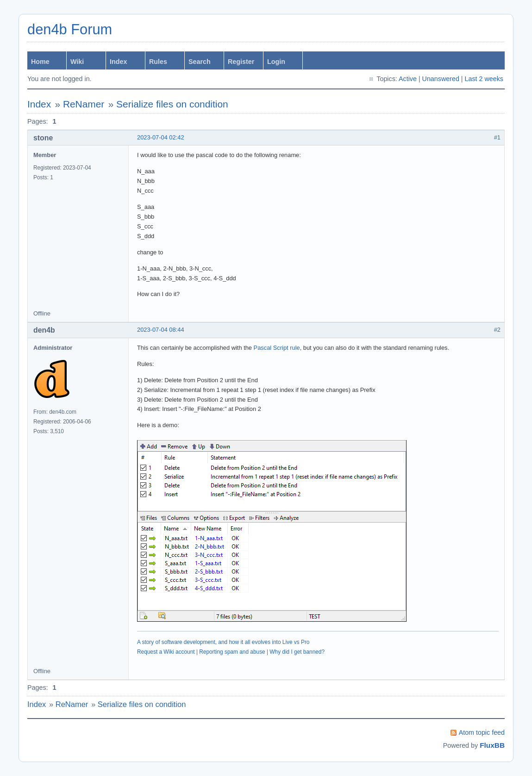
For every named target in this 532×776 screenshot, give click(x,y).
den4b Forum (70, 29)
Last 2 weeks (484, 79)
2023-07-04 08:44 (161, 330)
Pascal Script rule (277, 348)
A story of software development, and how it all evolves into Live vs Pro (223, 642)
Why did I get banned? (297, 652)
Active (408, 79)
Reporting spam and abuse (232, 652)
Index (118, 62)
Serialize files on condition (172, 104)
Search (200, 62)
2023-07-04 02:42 (161, 137)
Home (40, 62)
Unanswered (441, 79)
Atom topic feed (482, 732)
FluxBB (492, 745)
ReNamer (84, 104)
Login (276, 62)
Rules (158, 62)
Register (241, 62)
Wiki (77, 62)
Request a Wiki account (166, 652)
